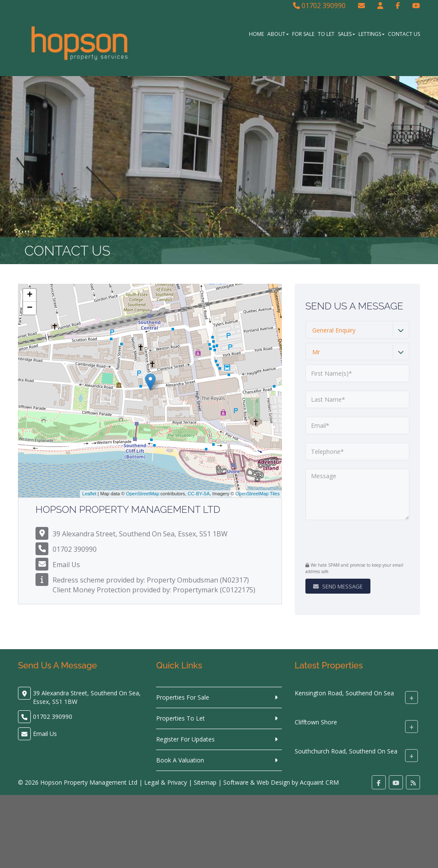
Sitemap (205, 782)
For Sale (303, 34)
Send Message (338, 586)
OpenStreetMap (142, 494)
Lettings (371, 34)
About (278, 34)
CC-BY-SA (199, 494)
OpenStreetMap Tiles (257, 494)
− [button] (30, 308)
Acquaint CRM (319, 782)
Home (256, 34)
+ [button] (30, 295)
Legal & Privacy (166, 782)
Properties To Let (181, 718)
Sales (346, 34)
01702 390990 (319, 6)
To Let (326, 34)
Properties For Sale (183, 697)
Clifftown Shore (316, 722)
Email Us (66, 565)
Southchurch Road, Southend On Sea (346, 751)
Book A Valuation (180, 760)
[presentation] (357, 542)
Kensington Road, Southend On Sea (344, 693)
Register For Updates (185, 739)
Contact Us (404, 34)
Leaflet (89, 494)
